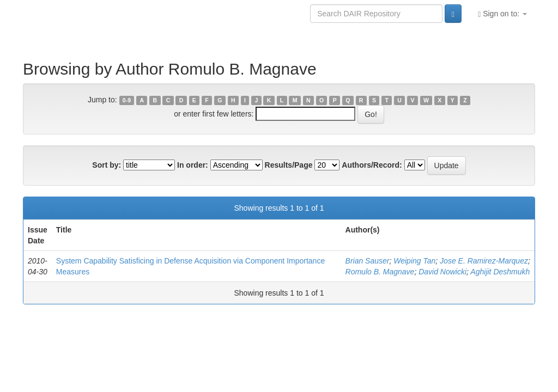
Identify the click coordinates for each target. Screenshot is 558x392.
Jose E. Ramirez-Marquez (484, 261)
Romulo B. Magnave (380, 272)
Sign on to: (502, 14)
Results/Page (289, 165)
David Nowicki (442, 272)
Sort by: (107, 165)
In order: (193, 165)
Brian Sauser (368, 261)
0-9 (127, 100)
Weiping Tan (414, 261)
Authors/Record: (372, 165)
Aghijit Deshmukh (500, 272)
